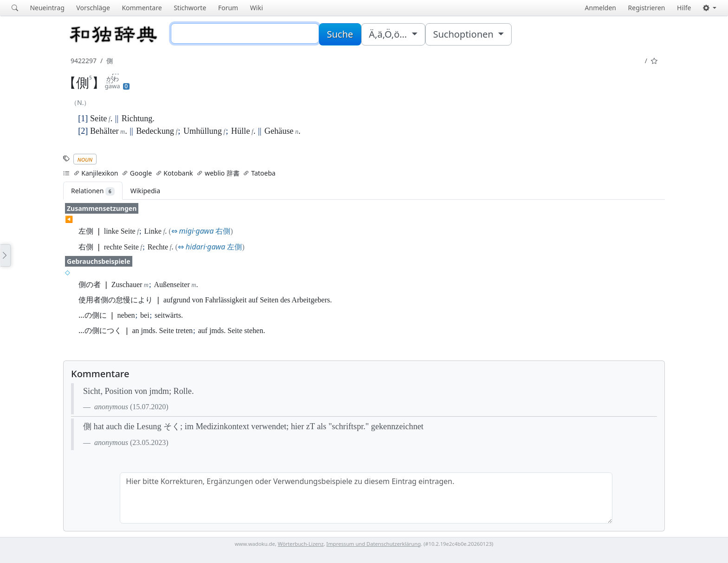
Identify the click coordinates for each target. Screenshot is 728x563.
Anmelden (601, 8)
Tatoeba (259, 173)
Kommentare (142, 8)
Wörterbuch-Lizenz (301, 544)
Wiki (257, 8)
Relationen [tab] (93, 191)
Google (137, 173)
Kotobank (174, 173)
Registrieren (647, 8)
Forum (228, 8)
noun (85, 159)
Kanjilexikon (96, 173)
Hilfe (684, 8)
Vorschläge (93, 8)
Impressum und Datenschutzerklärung (374, 544)
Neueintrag (47, 8)
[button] (710, 8)
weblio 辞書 (218, 173)
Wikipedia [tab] (145, 191)
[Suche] (245, 33)
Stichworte (190, 8)
